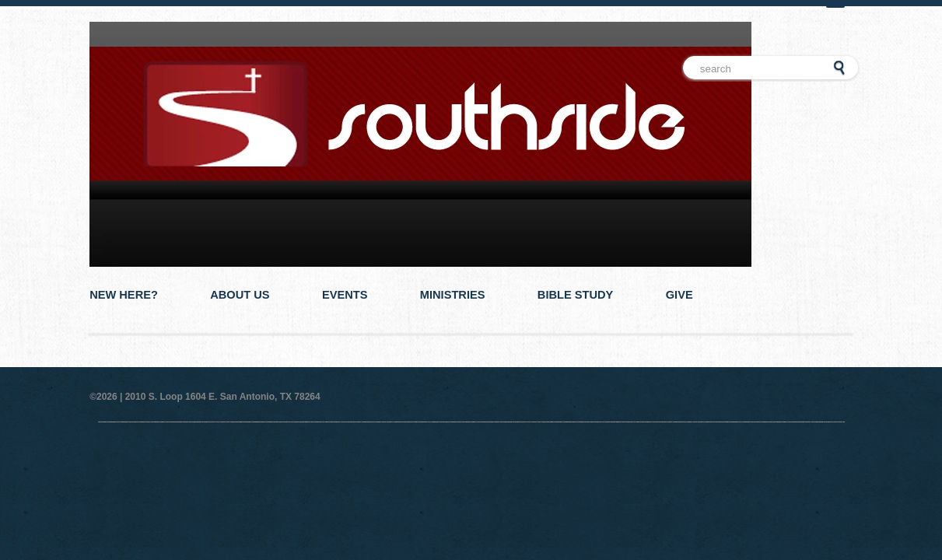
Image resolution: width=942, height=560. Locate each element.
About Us (240, 295)
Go (839, 68)
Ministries (453, 295)
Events (345, 295)
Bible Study (576, 295)
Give (679, 295)
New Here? (124, 295)
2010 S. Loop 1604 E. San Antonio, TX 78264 (223, 397)
